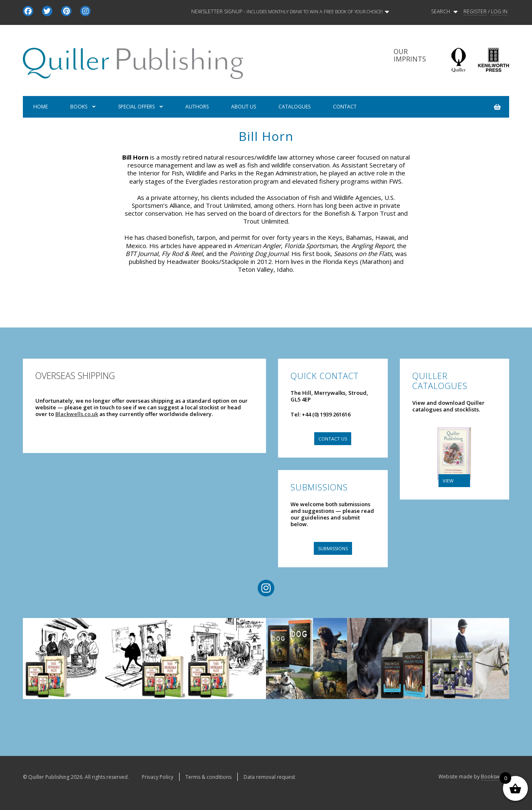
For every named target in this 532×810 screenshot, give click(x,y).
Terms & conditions (208, 777)
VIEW (448, 481)
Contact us (333, 439)
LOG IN (499, 12)
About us (244, 107)
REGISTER (475, 12)
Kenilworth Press (493, 60)
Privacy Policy (158, 777)
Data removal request (269, 777)
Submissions (333, 548)
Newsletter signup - (290, 12)
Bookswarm (495, 777)
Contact (345, 107)
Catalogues (294, 107)
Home (41, 107)
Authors (197, 107)
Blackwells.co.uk (77, 414)
